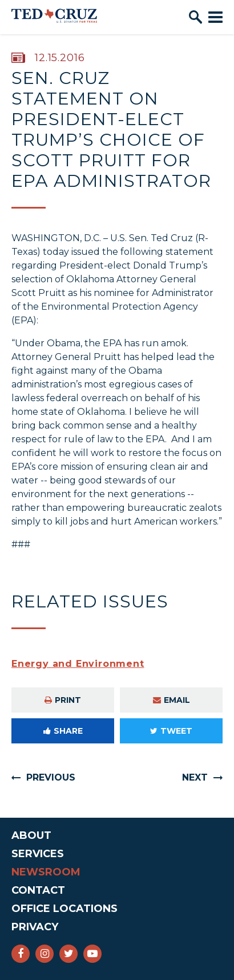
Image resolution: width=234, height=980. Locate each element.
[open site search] (195, 17)
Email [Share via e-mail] (172, 700)
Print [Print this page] (63, 700)
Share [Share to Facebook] (63, 731)
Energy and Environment (78, 664)
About (31, 835)
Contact (38, 890)
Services (38, 854)
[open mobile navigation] (215, 17)
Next (195, 777)
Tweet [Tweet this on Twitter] (171, 731)
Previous (51, 777)
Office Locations (64, 909)
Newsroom (46, 872)
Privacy (35, 927)
